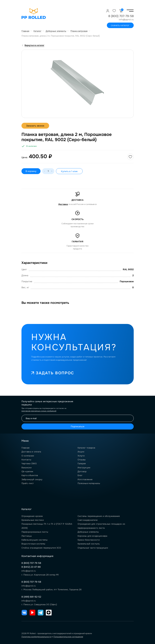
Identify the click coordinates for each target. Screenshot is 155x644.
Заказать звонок (35, 126)
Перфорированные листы (35, 532)
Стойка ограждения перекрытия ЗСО (41, 548)
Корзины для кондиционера (92, 536)
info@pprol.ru (126, 20)
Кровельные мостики (33, 520)
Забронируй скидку (32, 479)
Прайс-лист (28, 483)
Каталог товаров (86, 448)
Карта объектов (30, 475)
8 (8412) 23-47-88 (31, 567)
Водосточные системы (33, 544)
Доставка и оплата (31, 452)
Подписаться (77, 426)
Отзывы (82, 460)
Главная (26, 448)
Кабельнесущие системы (34, 540)
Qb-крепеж (27, 471)
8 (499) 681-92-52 (31, 597)
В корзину (31, 171)
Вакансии (27, 468)
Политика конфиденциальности (36, 637)
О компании (28, 456)
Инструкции (84, 468)
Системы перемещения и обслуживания (99, 516)
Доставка (63, 204)
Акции (81, 452)
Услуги (81, 456)
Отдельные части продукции (93, 548)
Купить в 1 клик (69, 171)
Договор (82, 471)
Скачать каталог (120, 25)
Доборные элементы (88, 532)
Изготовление (85, 479)
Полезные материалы (89, 483)
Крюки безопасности (89, 540)
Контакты (26, 460)
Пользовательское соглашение (68, 637)
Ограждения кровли (32, 516)
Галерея (82, 464)
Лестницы (27, 536)
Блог (80, 475)
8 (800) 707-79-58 (121, 16)
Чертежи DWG (29, 464)
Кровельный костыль (89, 544)
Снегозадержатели (88, 520)
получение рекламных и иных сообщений (39, 411)
